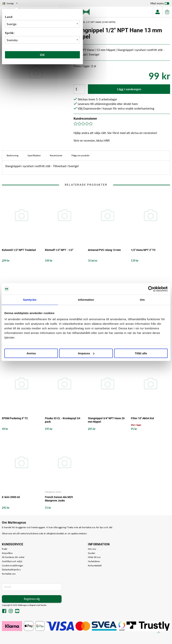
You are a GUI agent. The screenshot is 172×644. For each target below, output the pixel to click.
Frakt (5, 549)
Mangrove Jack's (53, 492)
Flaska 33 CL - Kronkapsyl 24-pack (63, 420)
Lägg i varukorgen (129, 89)
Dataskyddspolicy (11, 569)
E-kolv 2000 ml (11, 497)
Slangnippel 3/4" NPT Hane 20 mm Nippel (106, 420)
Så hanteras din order (13, 557)
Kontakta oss (9, 574)
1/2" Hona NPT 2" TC (143, 250)
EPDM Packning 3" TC (15, 418)
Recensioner (56, 155)
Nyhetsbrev (94, 561)
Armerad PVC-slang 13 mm (104, 250)
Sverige (10, 3)
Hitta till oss (94, 557)
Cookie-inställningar (13, 565)
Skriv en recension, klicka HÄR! (92, 141)
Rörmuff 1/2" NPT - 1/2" (59, 250)
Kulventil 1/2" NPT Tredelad (19, 250)
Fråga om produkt (80, 155)
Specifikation (34, 155)
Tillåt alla (141, 353)
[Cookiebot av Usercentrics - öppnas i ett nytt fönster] (151, 289)
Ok (42, 55)
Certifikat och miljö (12, 561)
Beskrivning (13, 155)
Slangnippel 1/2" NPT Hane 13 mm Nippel (94, 22)
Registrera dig (32, 599)
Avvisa (31, 353)
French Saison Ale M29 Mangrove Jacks (59, 499)
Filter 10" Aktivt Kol (142, 418)
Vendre (43, 605)
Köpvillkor (7, 553)
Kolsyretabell (95, 565)
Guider (92, 553)
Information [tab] (86, 300)
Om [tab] (142, 300)
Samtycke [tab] (30, 300)
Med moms (160, 4)
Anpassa (86, 353)
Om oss (92, 549)
